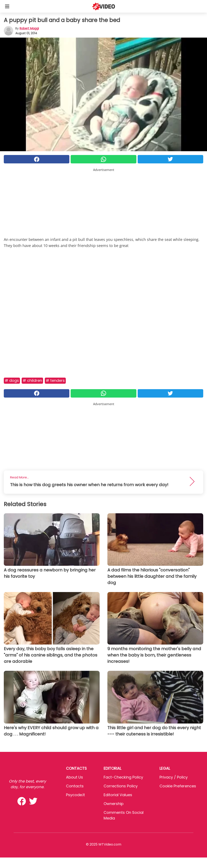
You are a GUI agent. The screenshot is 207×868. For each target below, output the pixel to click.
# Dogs (12, 380)
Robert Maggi (29, 28)
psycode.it (75, 795)
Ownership (114, 804)
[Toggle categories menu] (7, 6)
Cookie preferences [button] (178, 786)
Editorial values (118, 795)
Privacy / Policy (174, 777)
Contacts (75, 786)
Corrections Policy (121, 786)
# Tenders (55, 380)
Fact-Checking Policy (123, 777)
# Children (32, 380)
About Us (74, 777)
